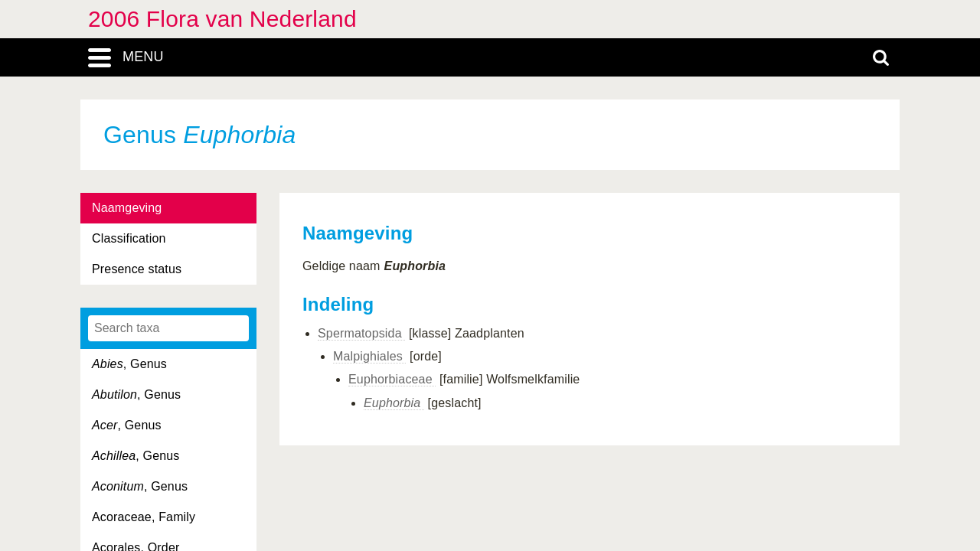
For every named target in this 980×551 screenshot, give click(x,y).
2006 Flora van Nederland (222, 19)
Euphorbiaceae (392, 379)
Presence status (137, 269)
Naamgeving (127, 208)
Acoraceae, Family (144, 517)
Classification (129, 238)
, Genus (129, 364)
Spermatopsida (361, 333)
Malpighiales (369, 356)
